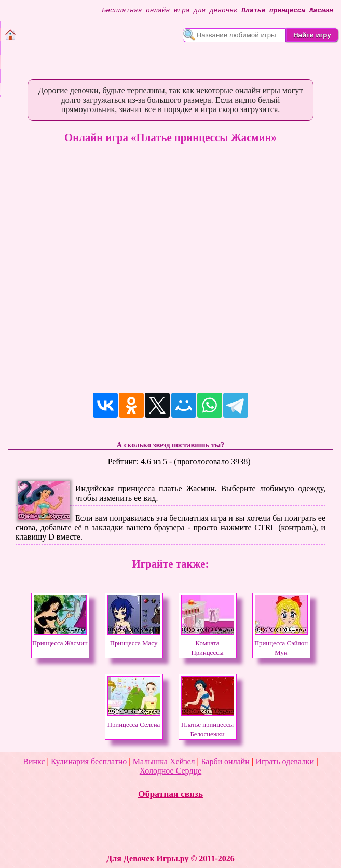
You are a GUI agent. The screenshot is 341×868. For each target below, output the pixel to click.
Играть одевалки (285, 761)
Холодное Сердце (170, 771)
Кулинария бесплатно (89, 761)
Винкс (34, 761)
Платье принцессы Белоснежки (208, 725)
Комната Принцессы (208, 643)
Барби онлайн (225, 761)
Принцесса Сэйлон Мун (281, 643)
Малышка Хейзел (164, 761)
